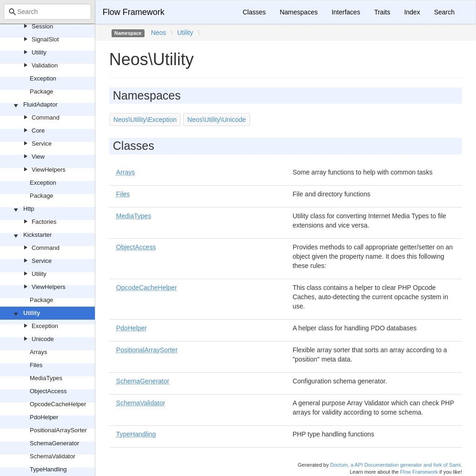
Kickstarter (37, 235)
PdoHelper (44, 417)
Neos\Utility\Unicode (217, 120)
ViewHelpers (49, 170)
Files (36, 365)
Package (42, 91)
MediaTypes (46, 378)
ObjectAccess (48, 391)
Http (29, 209)
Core (38, 131)
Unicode (43, 339)
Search (444, 12)
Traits (382, 12)
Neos (159, 33)
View (38, 157)
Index (412, 12)
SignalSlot (45, 39)
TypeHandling (48, 469)
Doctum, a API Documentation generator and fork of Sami (395, 465)
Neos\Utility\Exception (145, 120)
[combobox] (47, 12)
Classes (254, 12)
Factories (44, 222)
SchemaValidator (53, 456)
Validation (45, 65)
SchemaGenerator (54, 443)
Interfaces (346, 12)
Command (46, 117)
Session (42, 26)
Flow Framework (134, 12)
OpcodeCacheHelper (58, 404)
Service (42, 144)
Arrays (39, 352)
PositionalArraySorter (58, 430)
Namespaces (299, 12)
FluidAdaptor (40, 104)
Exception (43, 78)
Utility (39, 52)
